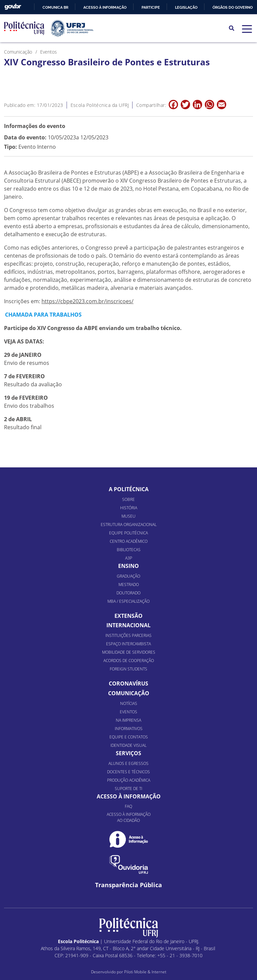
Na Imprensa (128, 720)
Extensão (128, 616)
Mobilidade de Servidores (129, 652)
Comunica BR (55, 7)
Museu (128, 516)
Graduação (128, 576)
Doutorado (128, 593)
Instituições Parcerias (128, 635)
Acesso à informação (105, 7)
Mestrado (129, 584)
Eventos (128, 712)
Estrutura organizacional (129, 525)
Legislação (186, 7)
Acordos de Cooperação (129, 661)
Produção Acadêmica (129, 780)
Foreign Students (128, 669)
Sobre (128, 499)
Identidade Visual (128, 745)
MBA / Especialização (128, 601)
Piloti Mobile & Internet (145, 972)
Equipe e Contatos (129, 737)
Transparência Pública (128, 885)
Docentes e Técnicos (128, 772)
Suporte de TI (128, 789)
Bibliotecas (129, 550)
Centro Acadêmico (129, 541)
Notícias (129, 703)
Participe (151, 7)
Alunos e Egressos (128, 763)
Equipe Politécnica (128, 533)
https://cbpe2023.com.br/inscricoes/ (88, 301)
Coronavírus (128, 683)
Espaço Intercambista (128, 644)
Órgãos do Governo (233, 7)
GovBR (13, 7)
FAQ (128, 806)
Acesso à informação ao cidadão (129, 817)
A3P (129, 558)
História (129, 508)
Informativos (129, 729)
